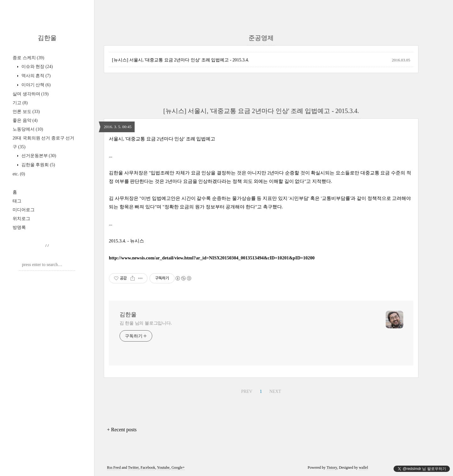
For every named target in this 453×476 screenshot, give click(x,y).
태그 (17, 201)
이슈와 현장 (36, 67)
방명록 (19, 227)
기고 (20, 103)
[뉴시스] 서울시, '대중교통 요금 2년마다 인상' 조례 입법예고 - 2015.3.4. (181, 60)
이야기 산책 (35, 85)
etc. (19, 174)
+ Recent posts (122, 430)
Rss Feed (114, 467)
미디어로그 (24, 210)
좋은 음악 (25, 120)
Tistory (332, 467)
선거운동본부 (38, 156)
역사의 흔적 (35, 76)
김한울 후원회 (38, 165)
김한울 (47, 38)
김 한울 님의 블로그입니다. (146, 323)
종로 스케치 (28, 58)
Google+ (178, 467)
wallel (364, 467)
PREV (247, 391)
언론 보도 (26, 112)
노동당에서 (28, 129)
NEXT (275, 391)
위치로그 (21, 219)
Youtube (163, 467)
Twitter (133, 467)
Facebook (148, 467)
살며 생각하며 (31, 94)
